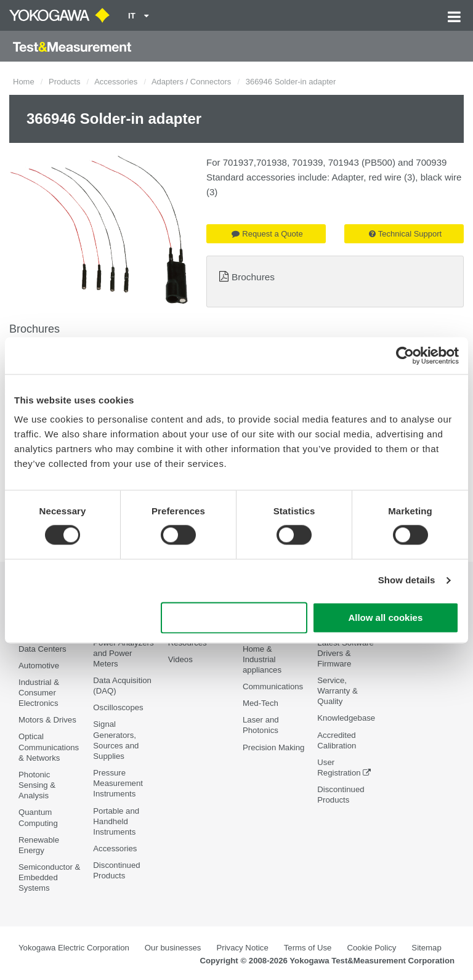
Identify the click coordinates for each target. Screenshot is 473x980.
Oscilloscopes (118, 707)
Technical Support (405, 234)
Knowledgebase (346, 718)
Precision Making (273, 747)
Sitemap (426, 948)
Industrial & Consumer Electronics (39, 693)
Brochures (253, 277)
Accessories (116, 82)
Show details (407, 581)
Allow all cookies (385, 618)
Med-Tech (261, 703)
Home (24, 82)
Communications (273, 686)
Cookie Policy (371, 948)
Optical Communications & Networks (49, 747)
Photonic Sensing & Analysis (37, 785)
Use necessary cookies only (234, 618)
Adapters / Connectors (191, 82)
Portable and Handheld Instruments (116, 821)
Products (64, 82)
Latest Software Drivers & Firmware (346, 653)
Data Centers (42, 649)
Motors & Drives (47, 720)
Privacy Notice (242, 948)
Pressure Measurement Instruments (118, 783)
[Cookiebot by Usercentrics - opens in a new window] (405, 355)
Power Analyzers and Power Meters (123, 653)
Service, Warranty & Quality (337, 691)
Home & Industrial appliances (262, 659)
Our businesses (173, 948)
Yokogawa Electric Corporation (74, 948)
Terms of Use (308, 948)
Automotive (39, 666)
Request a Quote (267, 234)
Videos (180, 659)
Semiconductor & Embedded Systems (49, 877)
